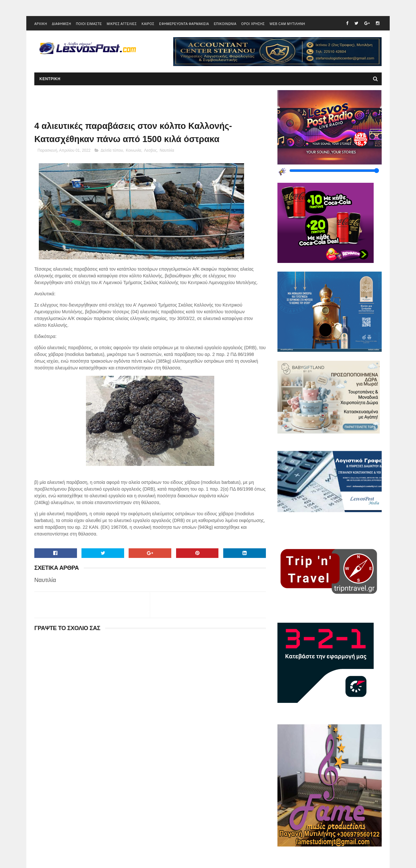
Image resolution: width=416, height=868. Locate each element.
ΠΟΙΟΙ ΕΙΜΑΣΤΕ (89, 24)
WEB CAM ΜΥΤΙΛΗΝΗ (288, 24)
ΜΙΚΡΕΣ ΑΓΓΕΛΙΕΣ (122, 24)
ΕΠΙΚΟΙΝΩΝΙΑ (225, 24)
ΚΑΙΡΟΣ (148, 24)
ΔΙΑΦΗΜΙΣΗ (62, 24)
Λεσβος (150, 150)
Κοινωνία (133, 150)
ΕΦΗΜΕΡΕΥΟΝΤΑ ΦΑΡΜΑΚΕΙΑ (184, 24)
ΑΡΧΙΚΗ (41, 24)
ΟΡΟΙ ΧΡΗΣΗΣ (253, 24)
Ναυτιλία (167, 150)
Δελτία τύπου (112, 150)
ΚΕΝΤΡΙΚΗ (50, 79)
